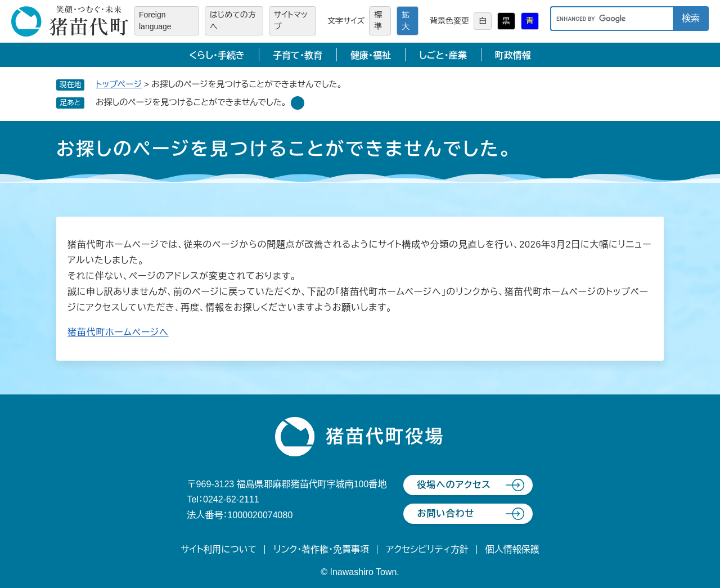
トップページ (119, 84)
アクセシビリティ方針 (427, 549)
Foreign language (155, 21)
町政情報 (513, 55)
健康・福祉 (371, 55)
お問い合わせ (445, 513)
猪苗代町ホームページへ (118, 332)
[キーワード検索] (611, 19)
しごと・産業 (443, 55)
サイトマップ (291, 21)
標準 (378, 21)
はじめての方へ (233, 21)
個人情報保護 (512, 549)
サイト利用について (219, 549)
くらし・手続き (217, 55)
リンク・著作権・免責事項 (321, 549)
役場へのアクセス (454, 485)
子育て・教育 (298, 55)
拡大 (406, 21)
